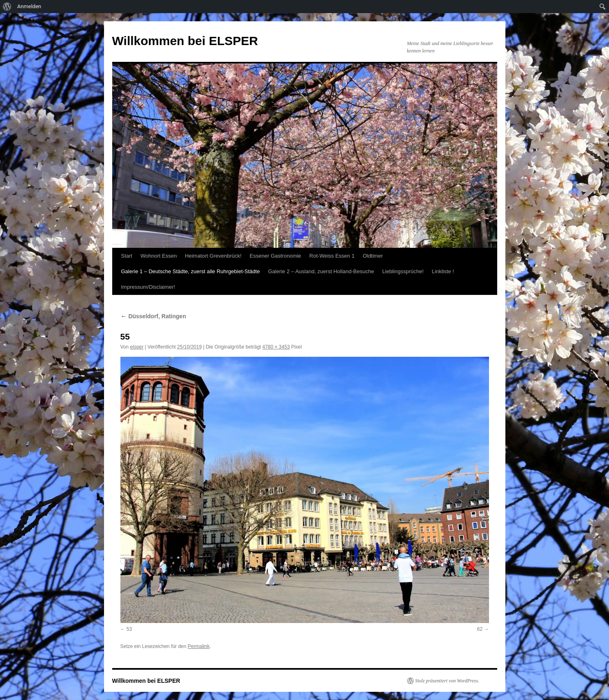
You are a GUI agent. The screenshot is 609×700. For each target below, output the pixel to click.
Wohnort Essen (159, 256)
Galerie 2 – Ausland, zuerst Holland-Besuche (321, 271)
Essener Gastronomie (276, 256)
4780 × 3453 (276, 347)
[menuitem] (7, 7)
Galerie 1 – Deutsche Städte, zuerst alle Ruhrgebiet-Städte (191, 271)
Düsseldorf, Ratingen (153, 316)
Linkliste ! (443, 271)
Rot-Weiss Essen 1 (332, 256)
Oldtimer (373, 256)
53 (129, 629)
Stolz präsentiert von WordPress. (447, 681)
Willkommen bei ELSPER (185, 41)
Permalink (198, 646)
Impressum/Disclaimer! (148, 287)
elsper (137, 347)
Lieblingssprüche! (403, 271)
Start (127, 256)
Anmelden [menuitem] (29, 6)
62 (480, 629)
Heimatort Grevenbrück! (213, 256)
